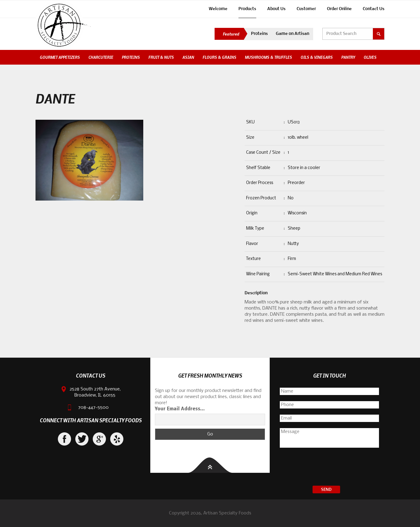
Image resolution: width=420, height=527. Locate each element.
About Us (276, 9)
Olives (370, 57)
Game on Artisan (292, 34)
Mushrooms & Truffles (268, 57)
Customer (306, 9)
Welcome (218, 9)
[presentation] (329, 468)
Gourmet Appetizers (60, 57)
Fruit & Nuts (161, 57)
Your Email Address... (180, 409)
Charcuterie (101, 57)
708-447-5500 (93, 408)
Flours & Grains (219, 57)
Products (247, 9)
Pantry (348, 57)
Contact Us (374, 9)
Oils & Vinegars (317, 57)
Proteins (259, 34)
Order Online (339, 9)
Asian (188, 57)
